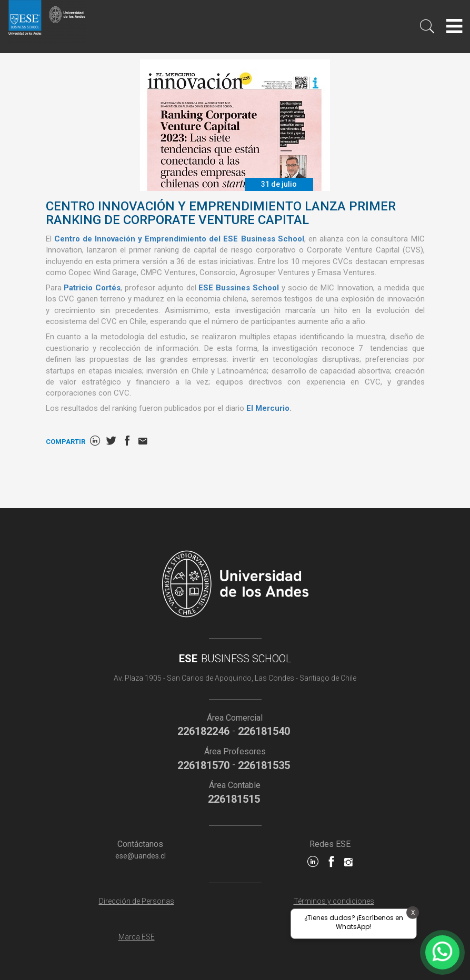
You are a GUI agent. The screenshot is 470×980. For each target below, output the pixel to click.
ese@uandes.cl (141, 856)
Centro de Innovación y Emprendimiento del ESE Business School (179, 239)
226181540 (264, 731)
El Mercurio (268, 408)
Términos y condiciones (334, 901)
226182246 (203, 731)
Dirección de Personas (137, 901)
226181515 (234, 799)
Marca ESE (137, 937)
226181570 (203, 765)
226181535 (264, 765)
